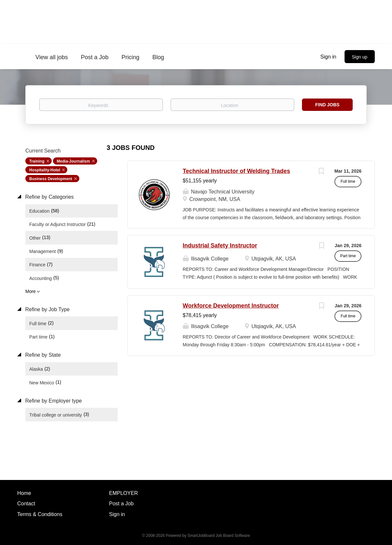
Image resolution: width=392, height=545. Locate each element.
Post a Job (122, 504)
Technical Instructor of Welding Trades (236, 171)
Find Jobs (327, 105)
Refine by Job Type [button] (47, 309)
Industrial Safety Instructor (220, 246)
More (31, 291)
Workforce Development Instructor (231, 306)
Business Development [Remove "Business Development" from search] (51, 179)
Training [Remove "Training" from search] (37, 161)
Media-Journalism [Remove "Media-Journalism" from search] (73, 161)
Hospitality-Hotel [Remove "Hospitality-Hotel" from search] (45, 170)
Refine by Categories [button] (49, 197)
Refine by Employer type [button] (53, 401)
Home (24, 493)
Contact (26, 504)
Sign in (328, 57)
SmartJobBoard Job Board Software (219, 536)
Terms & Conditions (40, 514)
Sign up (360, 57)
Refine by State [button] (42, 355)
